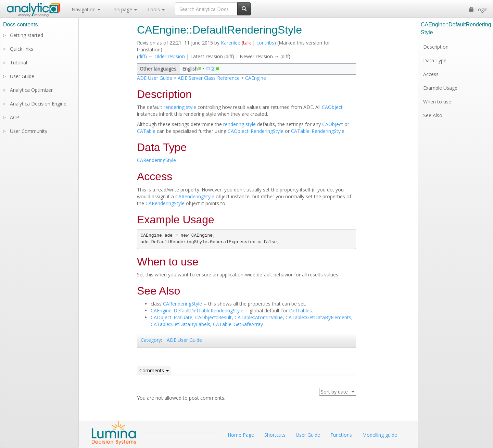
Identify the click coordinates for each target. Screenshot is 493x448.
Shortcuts (275, 435)
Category (151, 340)
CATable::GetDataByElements (318, 317)
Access (431, 74)
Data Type (435, 60)
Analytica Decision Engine (38, 104)
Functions (341, 435)
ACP (15, 117)
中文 (211, 69)
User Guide (22, 76)
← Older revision (167, 56)
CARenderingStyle (156, 160)
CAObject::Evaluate (172, 317)
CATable (146, 131)
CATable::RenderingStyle (318, 131)
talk (247, 43)
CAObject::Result (213, 317)
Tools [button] (156, 9)
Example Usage (440, 88)
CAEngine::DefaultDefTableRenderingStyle (197, 310)
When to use (437, 102)
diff (142, 56)
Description (436, 47)
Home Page (241, 435)
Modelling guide (380, 435)
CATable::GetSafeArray (238, 324)
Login (478, 9)
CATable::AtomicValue (259, 317)
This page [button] (124, 9)
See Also (433, 115)
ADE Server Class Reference (209, 78)
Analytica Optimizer (31, 90)
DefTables (300, 310)
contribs (265, 43)
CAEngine (256, 78)
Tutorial (18, 63)
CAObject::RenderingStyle (256, 131)
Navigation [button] (86, 9)
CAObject (332, 107)
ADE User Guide (155, 78)
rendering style (180, 107)
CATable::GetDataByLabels (180, 324)
